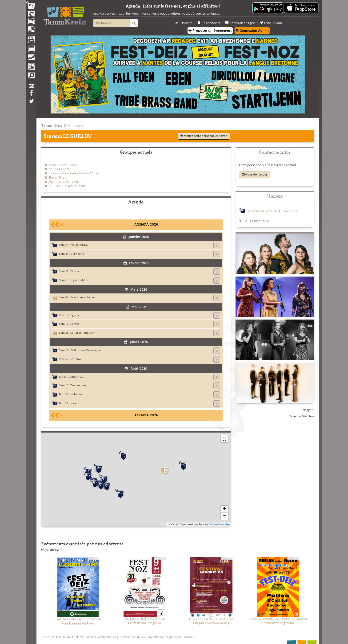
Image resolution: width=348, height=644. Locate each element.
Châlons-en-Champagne (86, 350)
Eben (52, 178)
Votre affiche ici (52, 550)
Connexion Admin (252, 30)
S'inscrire (184, 23)
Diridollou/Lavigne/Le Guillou (69, 173)
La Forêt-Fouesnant (83, 333)
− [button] (225, 516)
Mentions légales (112, 637)
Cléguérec (75, 315)
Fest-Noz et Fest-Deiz (263, 211)
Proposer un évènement (210, 30)
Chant (74, 165)
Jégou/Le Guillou (60, 182)
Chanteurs (289, 211)
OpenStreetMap (220, 524)
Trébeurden (78, 385)
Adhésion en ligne (240, 23)
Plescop (75, 271)
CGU (98, 637)
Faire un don (271, 23)
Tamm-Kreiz (52, 125)
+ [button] (225, 509)
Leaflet (171, 524)
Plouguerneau (79, 245)
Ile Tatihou (77, 394)
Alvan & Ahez (58, 165)
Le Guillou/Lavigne (61, 186)
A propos (49, 637)
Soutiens (88, 637)
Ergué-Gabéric (80, 280)
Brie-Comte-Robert (83, 297)
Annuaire (76, 125)
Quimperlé (77, 254)
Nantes (75, 324)
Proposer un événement (140, 637)
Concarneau (76, 377)
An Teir (53, 169)
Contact (77, 637)
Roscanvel (76, 359)
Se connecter (209, 23)
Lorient (75, 403)
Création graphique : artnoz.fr (176, 637)
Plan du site (64, 637)
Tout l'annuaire (254, 221)
